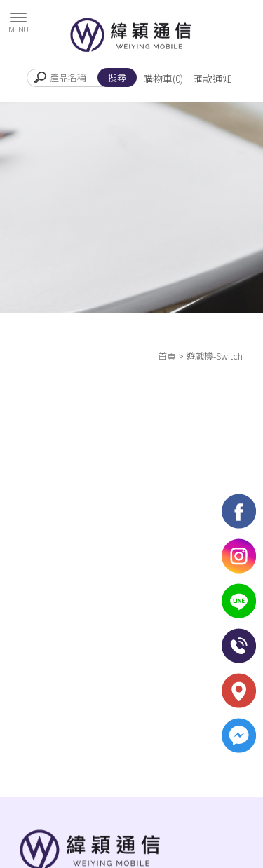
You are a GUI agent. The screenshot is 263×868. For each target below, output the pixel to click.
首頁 (167, 356)
